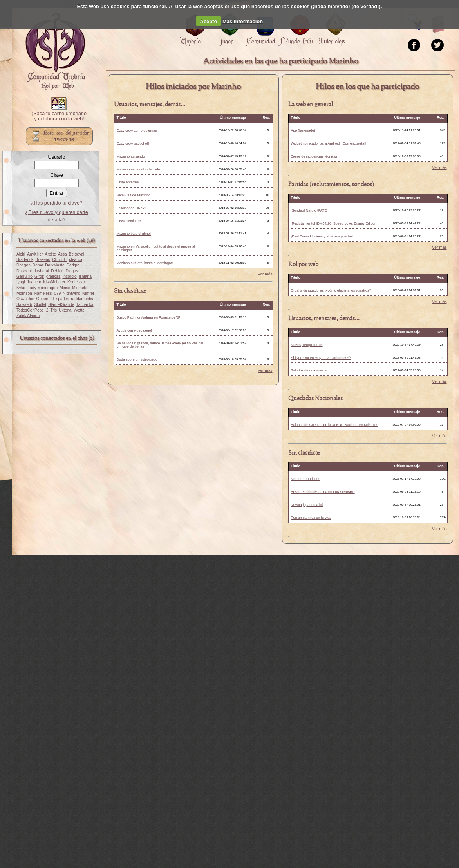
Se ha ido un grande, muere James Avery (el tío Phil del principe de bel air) (160, 345)
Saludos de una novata (309, 370)
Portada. (55, 51)
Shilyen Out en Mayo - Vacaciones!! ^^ (321, 358)
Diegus (72, 271)
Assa (62, 254)
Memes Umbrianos (305, 479)
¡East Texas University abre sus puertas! (322, 236)
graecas (53, 276)
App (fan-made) (303, 130)
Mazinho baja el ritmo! (134, 234)
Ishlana (85, 276)
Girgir (39, 276)
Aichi (21, 254)
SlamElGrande (61, 305)
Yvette (79, 310)
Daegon (23, 265)
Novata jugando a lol (307, 505)
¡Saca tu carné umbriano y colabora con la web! (59, 116)
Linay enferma (127, 182)
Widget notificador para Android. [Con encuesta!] (328, 143)
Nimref (88, 293)
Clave (57, 175)
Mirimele (80, 288)
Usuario (56, 157)
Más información (243, 21)
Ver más (265, 274)
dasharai (41, 271)
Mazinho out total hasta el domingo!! (145, 263)
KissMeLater (54, 282)
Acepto (209, 21)
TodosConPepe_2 (32, 310)
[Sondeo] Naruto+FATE (309, 210)
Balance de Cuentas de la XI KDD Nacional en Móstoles (334, 425)
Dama (38, 265)
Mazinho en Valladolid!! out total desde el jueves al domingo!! (155, 248)
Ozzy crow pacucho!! (133, 143)
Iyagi (21, 282)
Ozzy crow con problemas (136, 130)
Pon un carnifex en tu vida (311, 518)
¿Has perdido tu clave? (57, 203)
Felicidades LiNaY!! (131, 208)
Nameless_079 (47, 293)
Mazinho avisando (130, 156)
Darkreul (24, 271)
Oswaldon (25, 299)
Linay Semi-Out (128, 221)
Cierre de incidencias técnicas (314, 156)
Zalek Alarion (28, 316)
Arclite (51, 254)
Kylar (21, 288)
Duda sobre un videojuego (137, 359)
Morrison (24, 293)
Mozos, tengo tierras (306, 345)
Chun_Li (60, 260)
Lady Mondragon (42, 288)
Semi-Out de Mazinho (133, 195)
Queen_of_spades (53, 299)
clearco (75, 260)
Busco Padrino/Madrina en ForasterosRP (148, 317)
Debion (57, 271)
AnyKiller (35, 254)
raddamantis (82, 299)
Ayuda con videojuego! (134, 330)
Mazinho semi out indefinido (138, 169)
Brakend (43, 260)
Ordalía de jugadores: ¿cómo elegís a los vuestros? (331, 290)
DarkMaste (55, 265)
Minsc (65, 288)
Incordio (69, 276)
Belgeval (77, 254)
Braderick (25, 260)
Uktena (65, 310)
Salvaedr (24, 305)
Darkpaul (75, 265)
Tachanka (85, 305)
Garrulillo (24, 276)
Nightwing (71, 293)
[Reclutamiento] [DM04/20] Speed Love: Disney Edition (333, 223)
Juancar (34, 282)
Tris (53, 310)
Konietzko (76, 282)
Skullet (40, 305)
